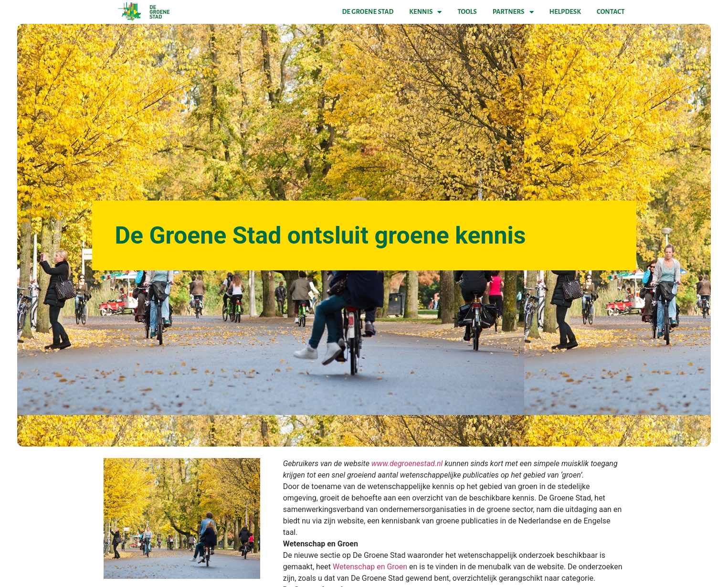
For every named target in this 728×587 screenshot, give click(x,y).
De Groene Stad (368, 12)
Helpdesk (565, 12)
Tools (467, 12)
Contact (611, 12)
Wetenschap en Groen (370, 567)
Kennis (425, 12)
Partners (513, 12)
